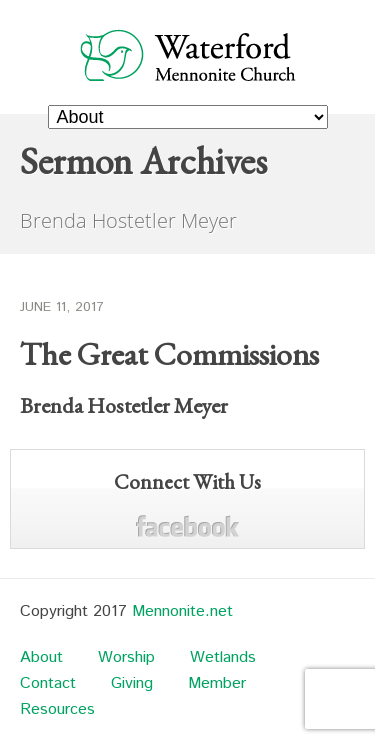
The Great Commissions (169, 354)
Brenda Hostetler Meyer (124, 405)
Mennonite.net (182, 611)
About (41, 657)
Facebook (187, 526)
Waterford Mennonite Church (188, 54)
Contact (48, 683)
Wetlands (223, 657)
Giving (132, 683)
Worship (126, 657)
